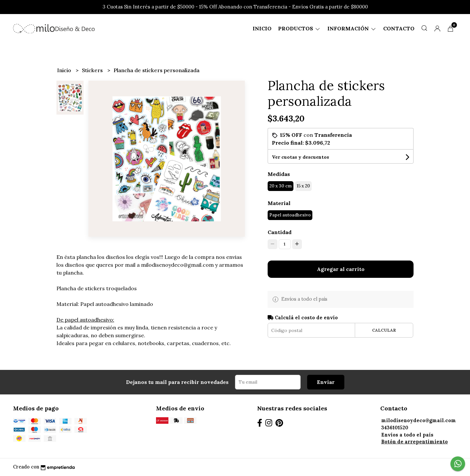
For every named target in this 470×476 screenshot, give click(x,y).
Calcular (384, 330)
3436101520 (395, 428)
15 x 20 (303, 186)
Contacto (399, 28)
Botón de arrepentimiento (415, 442)
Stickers (93, 70)
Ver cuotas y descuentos (300, 157)
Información (352, 28)
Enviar (326, 382)
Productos (299, 28)
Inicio (262, 28)
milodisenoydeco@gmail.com (419, 420)
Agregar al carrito (341, 269)
